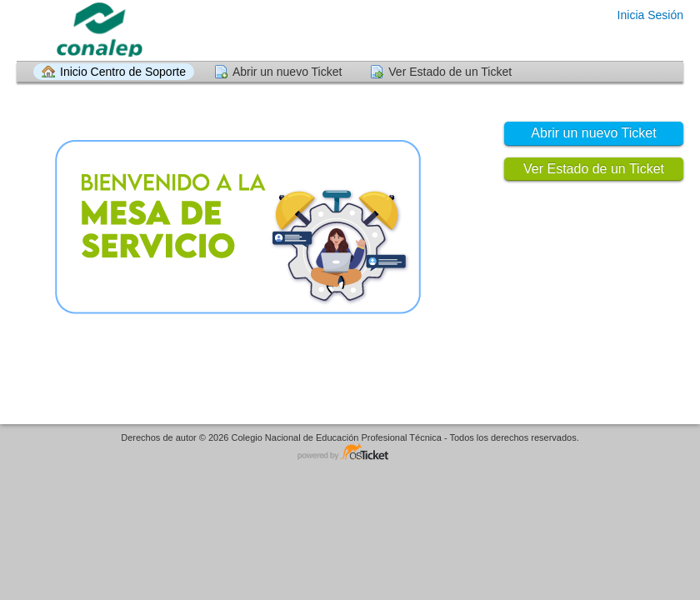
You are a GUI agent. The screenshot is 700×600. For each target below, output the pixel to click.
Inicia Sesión (650, 15)
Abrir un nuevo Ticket (287, 72)
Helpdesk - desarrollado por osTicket (350, 453)
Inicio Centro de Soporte (123, 72)
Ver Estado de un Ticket (450, 72)
